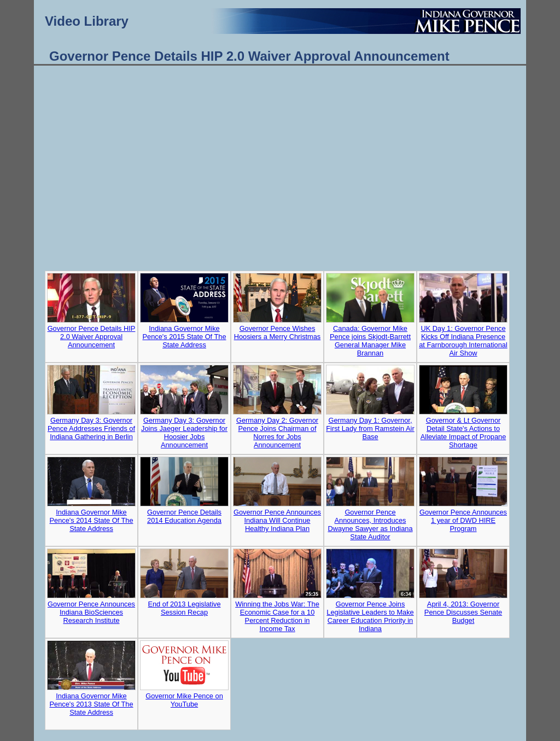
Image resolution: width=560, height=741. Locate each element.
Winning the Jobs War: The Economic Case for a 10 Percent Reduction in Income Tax (277, 616)
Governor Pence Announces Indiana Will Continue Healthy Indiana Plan (277, 520)
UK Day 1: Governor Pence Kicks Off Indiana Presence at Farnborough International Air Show (463, 341)
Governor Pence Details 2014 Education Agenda (184, 516)
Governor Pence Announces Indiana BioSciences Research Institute (91, 612)
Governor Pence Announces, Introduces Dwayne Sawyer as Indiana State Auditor (370, 524)
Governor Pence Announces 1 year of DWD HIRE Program (463, 520)
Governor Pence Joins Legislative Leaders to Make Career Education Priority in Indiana (370, 616)
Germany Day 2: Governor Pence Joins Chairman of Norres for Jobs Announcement (277, 433)
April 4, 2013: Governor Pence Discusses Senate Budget (463, 612)
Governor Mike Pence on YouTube (184, 700)
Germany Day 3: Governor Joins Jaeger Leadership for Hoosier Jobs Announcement (184, 433)
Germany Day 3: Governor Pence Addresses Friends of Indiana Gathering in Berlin (91, 428)
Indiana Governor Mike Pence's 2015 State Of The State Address (184, 337)
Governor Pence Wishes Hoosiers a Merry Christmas (278, 332)
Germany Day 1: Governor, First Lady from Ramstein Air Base (370, 428)
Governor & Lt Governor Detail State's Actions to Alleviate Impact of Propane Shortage (463, 433)
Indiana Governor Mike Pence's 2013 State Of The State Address (91, 704)
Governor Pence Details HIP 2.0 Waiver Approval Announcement (92, 337)
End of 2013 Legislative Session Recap (184, 608)
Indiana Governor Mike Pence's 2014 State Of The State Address (91, 520)
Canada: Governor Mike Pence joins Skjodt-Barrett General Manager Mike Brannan (370, 341)
